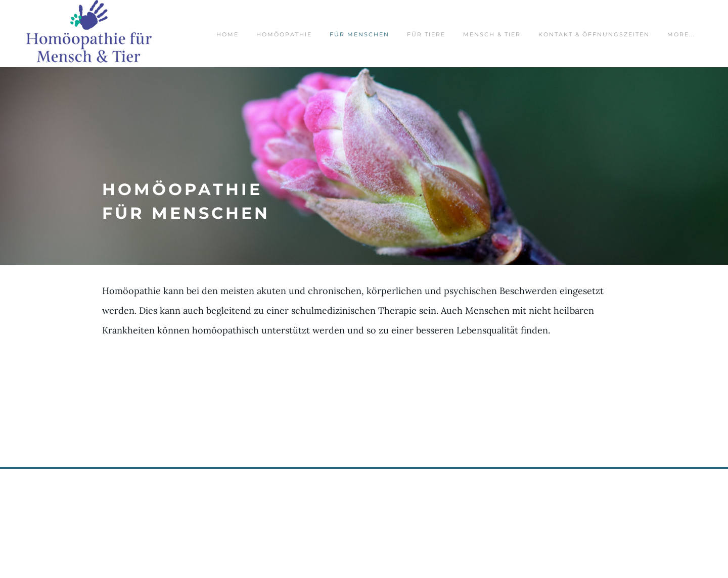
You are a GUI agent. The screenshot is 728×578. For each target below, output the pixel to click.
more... (681, 34)
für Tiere (426, 34)
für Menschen (359, 34)
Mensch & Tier (492, 34)
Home (227, 34)
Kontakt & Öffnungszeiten (594, 34)
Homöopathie (284, 34)
